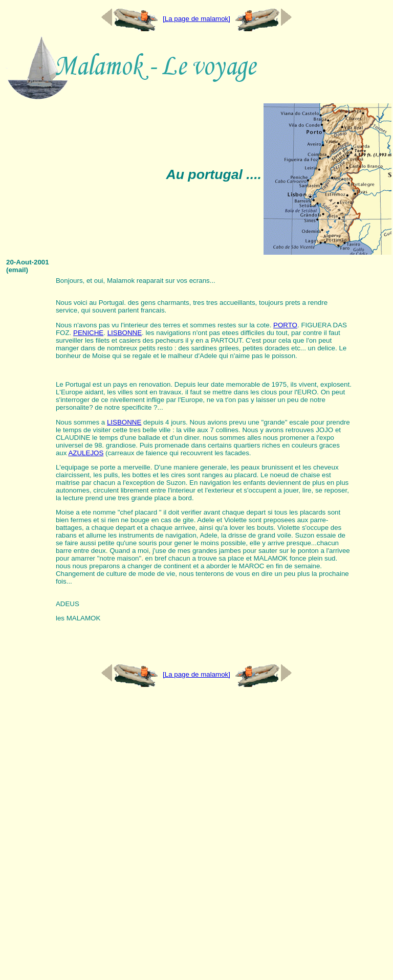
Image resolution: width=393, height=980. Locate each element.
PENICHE (88, 333)
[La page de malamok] (196, 19)
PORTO (285, 325)
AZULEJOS (86, 453)
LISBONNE (125, 333)
